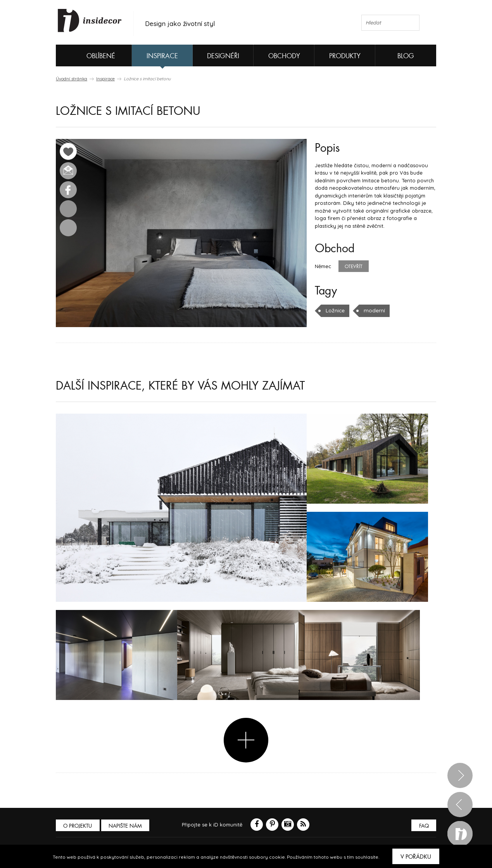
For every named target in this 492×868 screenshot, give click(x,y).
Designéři (223, 56)
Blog (406, 56)
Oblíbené (88, 55)
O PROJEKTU (78, 826)
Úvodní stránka (72, 79)
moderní (373, 310)
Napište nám (127, 826)
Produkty (345, 56)
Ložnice (335, 310)
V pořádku (416, 857)
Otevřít (354, 267)
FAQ (423, 826)
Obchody (284, 56)
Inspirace (162, 56)
